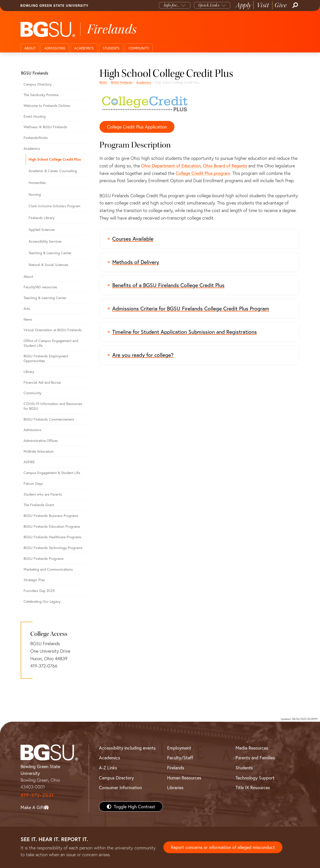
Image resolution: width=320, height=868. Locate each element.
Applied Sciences (42, 229)
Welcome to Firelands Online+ (47, 106)
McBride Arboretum (39, 451)
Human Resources (184, 778)
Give (281, 5)
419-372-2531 (37, 795)
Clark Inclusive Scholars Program (54, 206)
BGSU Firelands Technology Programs (53, 548)
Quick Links (209, 5)
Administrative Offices (41, 441)
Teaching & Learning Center (50, 253)
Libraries (175, 787)
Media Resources (252, 748)
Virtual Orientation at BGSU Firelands (53, 330)
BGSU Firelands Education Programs (52, 526)
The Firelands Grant (39, 505)
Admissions (55, 48)
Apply (244, 5)
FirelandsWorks (36, 138)
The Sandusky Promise (41, 95)
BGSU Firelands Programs (44, 558)
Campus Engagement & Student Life (52, 473)
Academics (84, 48)
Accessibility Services (45, 241)
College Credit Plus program (203, 173)
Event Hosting (35, 116)
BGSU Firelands (122, 82)
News (28, 319)
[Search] (295, 5)
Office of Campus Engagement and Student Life (51, 343)
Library (29, 372)
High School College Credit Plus (55, 159)
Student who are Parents (43, 494)
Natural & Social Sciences (48, 265)
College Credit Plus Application (137, 127)
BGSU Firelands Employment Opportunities (46, 358)
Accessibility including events (127, 748)
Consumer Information (120, 787)
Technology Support (255, 778)
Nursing (35, 194)
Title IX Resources (253, 787)
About (30, 48)
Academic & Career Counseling (53, 171)
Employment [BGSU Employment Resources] (179, 748)
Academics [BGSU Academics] (110, 758)
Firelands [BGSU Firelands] (176, 768)
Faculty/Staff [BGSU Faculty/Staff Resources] (180, 758)
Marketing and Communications (48, 569)
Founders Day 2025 (39, 591)
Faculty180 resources (40, 287)
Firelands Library (41, 218)
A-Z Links (108, 768)
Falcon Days (33, 483)
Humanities (37, 183)
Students (111, 48)
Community (139, 48)
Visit (263, 5)
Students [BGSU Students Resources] (244, 768)
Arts (27, 309)
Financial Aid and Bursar (42, 382)
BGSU (103, 82)
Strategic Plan (34, 580)
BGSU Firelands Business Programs (51, 516)
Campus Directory (38, 84)
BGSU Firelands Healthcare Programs (52, 537)
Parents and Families (255, 758)
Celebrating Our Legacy (42, 601)
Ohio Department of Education (171, 166)
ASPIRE (29, 462)
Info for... (171, 5)
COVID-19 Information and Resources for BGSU (53, 406)
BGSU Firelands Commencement (49, 419)
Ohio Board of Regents (225, 166)
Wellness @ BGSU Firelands (45, 127)
